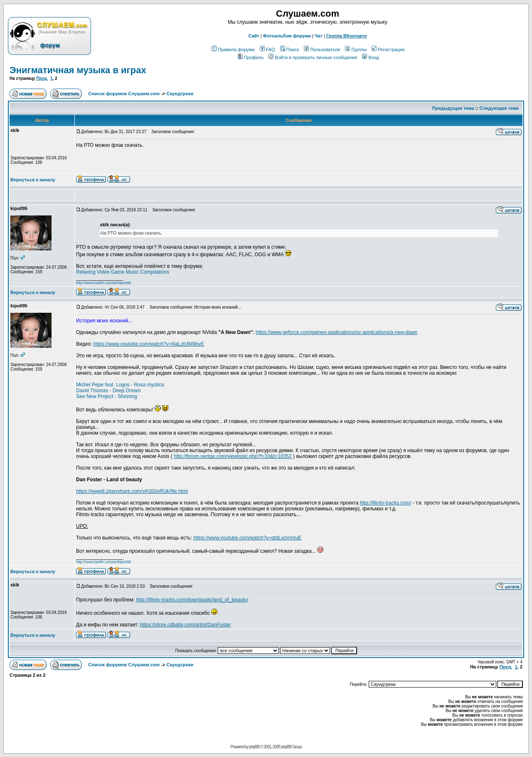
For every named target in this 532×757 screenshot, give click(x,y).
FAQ (267, 49)
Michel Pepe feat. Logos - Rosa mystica (120, 385)
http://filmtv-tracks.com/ (385, 503)
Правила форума (233, 49)
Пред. (42, 78)
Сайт (254, 36)
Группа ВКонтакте (347, 36)
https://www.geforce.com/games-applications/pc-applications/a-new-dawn (337, 332)
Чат (319, 36)
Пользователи (322, 49)
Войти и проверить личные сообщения (313, 57)
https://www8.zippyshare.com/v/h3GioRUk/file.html (132, 491)
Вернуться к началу (33, 180)
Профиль (251, 57)
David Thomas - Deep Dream (108, 391)
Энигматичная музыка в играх (78, 70)
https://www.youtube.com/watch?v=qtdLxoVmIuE (247, 538)
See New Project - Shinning (107, 396)
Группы (356, 49)
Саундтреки (180, 94)
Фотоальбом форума (287, 36)
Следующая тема (499, 108)
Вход (370, 57)
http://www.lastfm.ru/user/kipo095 (104, 283)
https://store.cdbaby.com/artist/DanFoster (186, 625)
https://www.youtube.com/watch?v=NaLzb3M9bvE (149, 344)
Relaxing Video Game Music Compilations (123, 272)
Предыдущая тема (453, 108)
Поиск (289, 49)
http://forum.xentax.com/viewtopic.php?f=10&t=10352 (233, 456)
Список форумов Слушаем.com (124, 94)
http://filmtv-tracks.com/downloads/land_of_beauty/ (192, 600)
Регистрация (388, 49)
